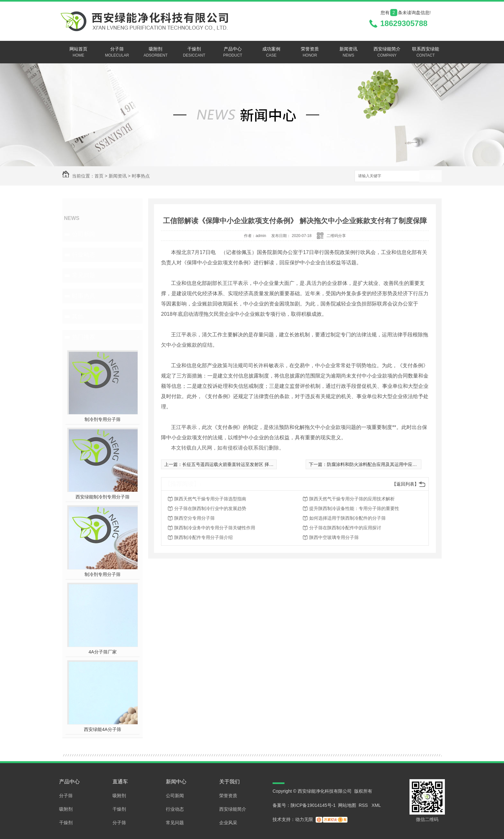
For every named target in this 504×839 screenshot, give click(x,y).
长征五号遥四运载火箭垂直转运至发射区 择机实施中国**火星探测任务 (252, 464)
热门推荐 (84, 337)
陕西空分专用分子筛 (194, 518)
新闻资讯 (348, 52)
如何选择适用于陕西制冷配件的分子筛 (347, 518)
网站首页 (78, 52)
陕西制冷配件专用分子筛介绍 (203, 537)
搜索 (430, 176)
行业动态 (84, 255)
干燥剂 (194, 52)
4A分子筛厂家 (102, 652)
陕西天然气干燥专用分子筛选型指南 (210, 499)
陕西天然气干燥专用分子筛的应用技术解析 (352, 499)
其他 (78, 316)
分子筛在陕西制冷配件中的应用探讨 (345, 528)
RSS (364, 805)
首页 (99, 176)
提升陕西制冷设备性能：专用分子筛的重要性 (354, 508)
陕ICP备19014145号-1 (313, 805)
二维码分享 (336, 236)
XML (376, 805)
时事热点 (141, 176)
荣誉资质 (310, 52)
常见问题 (84, 275)
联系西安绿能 (426, 52)
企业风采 (228, 823)
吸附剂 (156, 52)
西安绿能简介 (387, 52)
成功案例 (271, 52)
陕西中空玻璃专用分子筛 (334, 537)
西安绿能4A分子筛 (102, 729)
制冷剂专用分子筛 (103, 419)
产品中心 (233, 52)
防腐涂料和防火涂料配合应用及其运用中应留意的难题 (381, 464)
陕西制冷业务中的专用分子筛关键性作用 (215, 528)
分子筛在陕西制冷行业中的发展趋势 (210, 508)
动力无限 (304, 819)
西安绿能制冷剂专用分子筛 (103, 497)
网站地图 (347, 805)
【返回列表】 (405, 484)
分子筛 (117, 52)
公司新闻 (84, 234)
